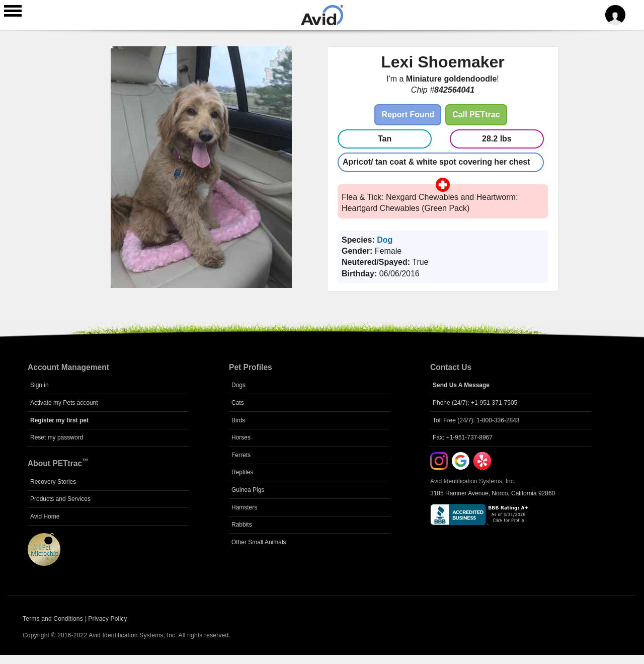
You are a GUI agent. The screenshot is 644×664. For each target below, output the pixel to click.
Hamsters (244, 507)
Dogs (238, 385)
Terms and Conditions (53, 619)
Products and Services (60, 499)
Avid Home (45, 517)
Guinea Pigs (248, 490)
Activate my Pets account (64, 403)
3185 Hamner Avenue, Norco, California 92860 (493, 493)
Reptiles (242, 472)
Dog (385, 240)
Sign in (39, 385)
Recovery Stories (53, 482)
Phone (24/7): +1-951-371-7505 (475, 403)
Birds (238, 420)
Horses (241, 437)
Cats (238, 403)
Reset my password (57, 437)
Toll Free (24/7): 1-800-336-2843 (476, 420)
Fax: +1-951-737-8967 (463, 437)
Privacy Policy (107, 619)
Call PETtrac (476, 115)
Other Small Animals (259, 542)
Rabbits (242, 525)
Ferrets (241, 455)
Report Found (408, 115)
